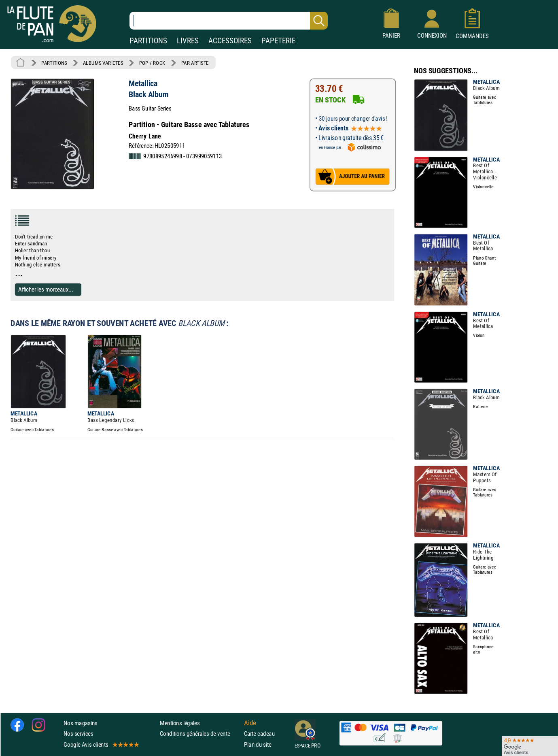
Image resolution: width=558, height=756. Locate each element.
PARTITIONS (148, 41)
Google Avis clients (101, 744)
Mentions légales (180, 723)
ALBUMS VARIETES (103, 63)
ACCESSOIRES (230, 41)
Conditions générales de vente (200, 734)
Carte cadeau (259, 734)
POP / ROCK (152, 63)
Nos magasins (81, 723)
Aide (250, 723)
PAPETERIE (278, 41)
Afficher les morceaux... (46, 289)
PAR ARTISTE (195, 63)
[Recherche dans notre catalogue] (229, 21)
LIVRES (188, 41)
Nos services (78, 734)
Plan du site (258, 744)
